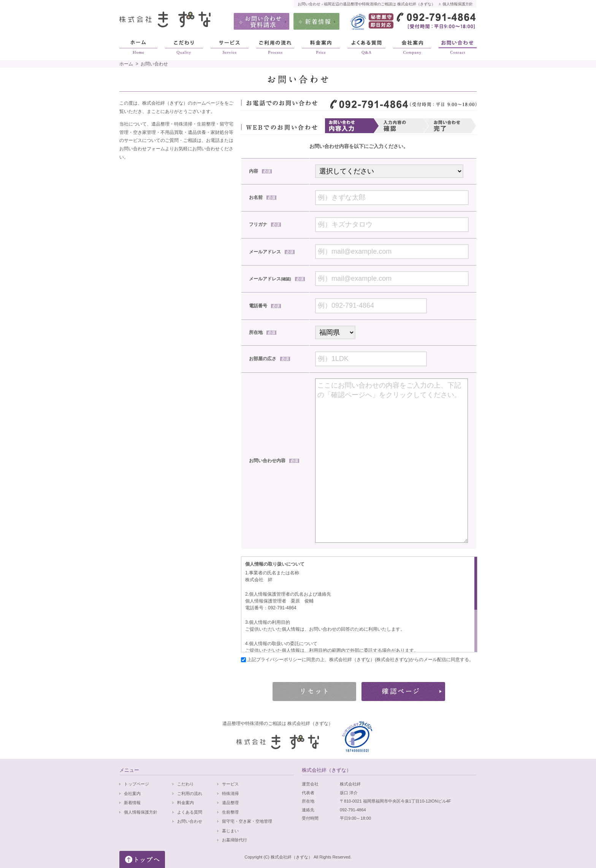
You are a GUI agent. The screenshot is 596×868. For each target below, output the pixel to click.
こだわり (185, 784)
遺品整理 (230, 803)
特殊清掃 (230, 793)
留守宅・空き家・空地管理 (247, 821)
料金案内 (185, 803)
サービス (230, 784)
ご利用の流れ (190, 793)
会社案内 (132, 793)
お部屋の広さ (269, 359)
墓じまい (230, 831)
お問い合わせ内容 (274, 461)
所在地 (263, 332)
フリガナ (265, 224)
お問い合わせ (190, 821)
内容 (260, 171)
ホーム (126, 64)
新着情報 (132, 803)
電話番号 (265, 306)
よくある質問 (190, 812)
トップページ (136, 784)
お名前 (263, 197)
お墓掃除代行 (235, 840)
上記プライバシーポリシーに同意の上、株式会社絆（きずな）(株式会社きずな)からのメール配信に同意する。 (360, 660)
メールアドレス (272, 252)
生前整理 (230, 812)
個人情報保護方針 (458, 4)
